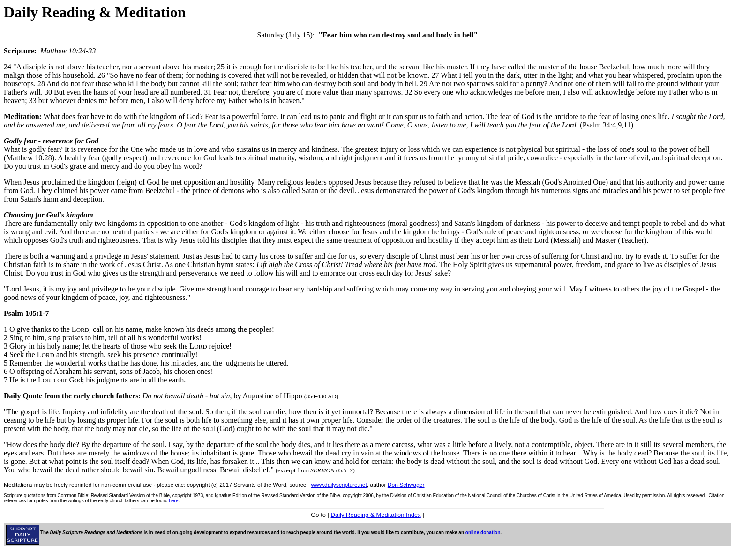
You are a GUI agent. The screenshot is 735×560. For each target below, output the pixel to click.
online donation (483, 533)
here (173, 501)
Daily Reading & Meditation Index (376, 515)
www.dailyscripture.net (339, 485)
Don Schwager (406, 485)
